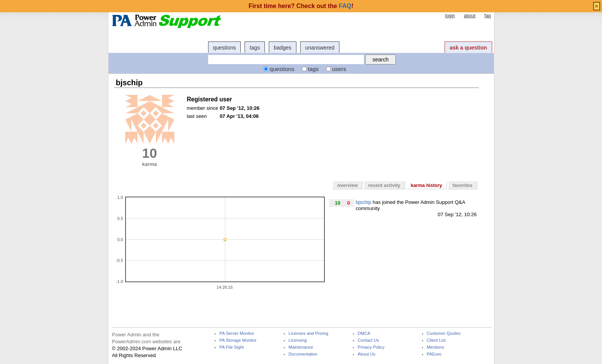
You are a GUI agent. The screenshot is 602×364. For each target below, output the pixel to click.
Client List (436, 340)
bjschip (364, 202)
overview (347, 185)
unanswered (320, 48)
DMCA (364, 333)
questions (225, 48)
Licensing (298, 340)
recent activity (384, 185)
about (470, 16)
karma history (427, 185)
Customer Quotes (444, 333)
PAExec (434, 354)
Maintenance (301, 347)
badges (283, 48)
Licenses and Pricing (309, 333)
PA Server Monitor (237, 333)
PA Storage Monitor (238, 340)
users (339, 69)
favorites (463, 185)
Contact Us (369, 340)
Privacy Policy (371, 347)
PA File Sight (232, 347)
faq (488, 16)
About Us (367, 354)
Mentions (436, 347)
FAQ (345, 6)
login (450, 16)
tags (255, 48)
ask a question (468, 48)
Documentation (303, 354)
